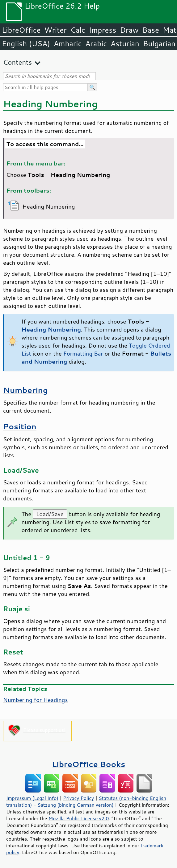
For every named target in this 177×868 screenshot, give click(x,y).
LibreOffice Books (89, 764)
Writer (55, 30)
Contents (17, 62)
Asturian (125, 43)
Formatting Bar (83, 353)
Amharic (68, 43)
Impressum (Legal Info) (32, 798)
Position (20, 426)
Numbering (25, 390)
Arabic (96, 43)
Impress (103, 30)
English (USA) (26, 43)
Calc (78, 30)
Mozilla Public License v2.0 (79, 818)
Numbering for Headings (36, 700)
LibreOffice (21, 30)
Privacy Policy (78, 798)
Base (151, 30)
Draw (129, 30)
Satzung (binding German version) (76, 805)
